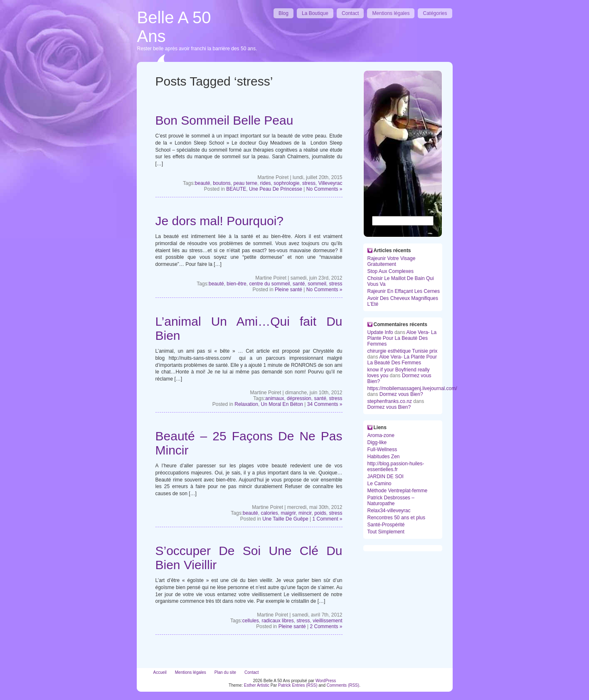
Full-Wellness (382, 449)
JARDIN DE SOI (386, 476)
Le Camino (380, 484)
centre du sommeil (269, 284)
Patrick (285, 685)
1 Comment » (327, 519)
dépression (299, 398)
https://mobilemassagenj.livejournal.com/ (412, 388)
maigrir (288, 513)
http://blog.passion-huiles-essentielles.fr (396, 467)
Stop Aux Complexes (391, 271)
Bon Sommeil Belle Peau (224, 120)
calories (269, 513)
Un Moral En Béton (282, 404)
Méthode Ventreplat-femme (398, 491)
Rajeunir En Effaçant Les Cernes (404, 291)
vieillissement (327, 621)
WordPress (326, 681)
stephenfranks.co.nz (390, 401)
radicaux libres (277, 621)
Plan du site (225, 672)
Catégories (435, 13)
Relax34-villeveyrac (389, 511)
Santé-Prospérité (386, 525)
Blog (283, 13)
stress (309, 183)
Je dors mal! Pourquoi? (220, 221)
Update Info (380, 332)
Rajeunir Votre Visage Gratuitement (392, 261)
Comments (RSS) (343, 685)
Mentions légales (391, 13)
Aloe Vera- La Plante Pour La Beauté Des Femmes (402, 338)
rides (266, 183)
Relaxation (246, 404)
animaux (275, 398)
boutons (222, 183)
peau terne (245, 183)
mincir (305, 513)
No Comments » (324, 189)
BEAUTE (236, 189)
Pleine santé (288, 290)
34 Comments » (325, 404)
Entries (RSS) (304, 685)
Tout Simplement (386, 532)
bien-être (236, 284)
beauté (203, 183)
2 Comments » (326, 626)
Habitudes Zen (384, 457)
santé (299, 284)
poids (320, 513)
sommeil (317, 284)
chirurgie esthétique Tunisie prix (403, 351)
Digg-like (377, 442)
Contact (350, 13)
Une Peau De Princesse (276, 189)
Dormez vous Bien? (401, 394)
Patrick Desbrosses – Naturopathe (391, 501)
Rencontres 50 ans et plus (396, 518)
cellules (251, 621)
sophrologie (286, 183)
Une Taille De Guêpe (285, 519)
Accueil (160, 672)
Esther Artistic (257, 685)
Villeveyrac (330, 183)
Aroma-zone (381, 435)
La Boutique (315, 13)
